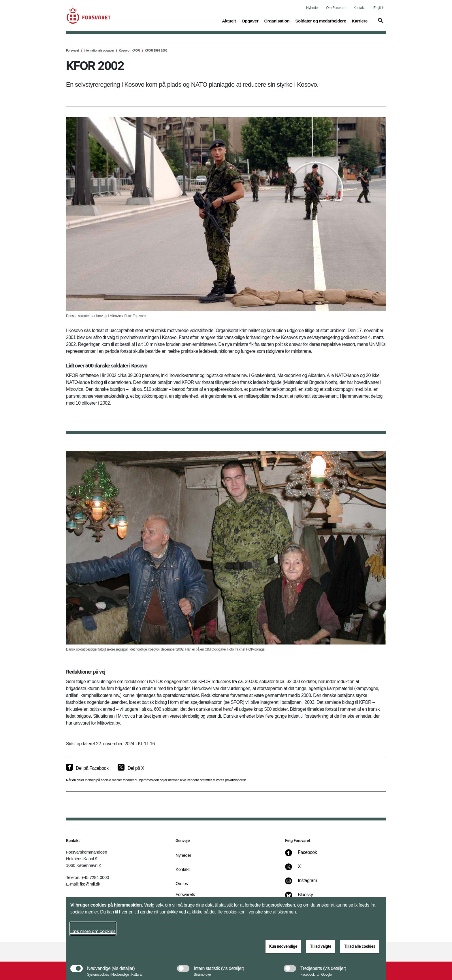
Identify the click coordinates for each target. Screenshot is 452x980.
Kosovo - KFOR (129, 50)
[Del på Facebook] (87, 768)
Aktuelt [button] (229, 20)
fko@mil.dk (90, 884)
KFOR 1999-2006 (156, 50)
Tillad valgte (321, 946)
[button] (380, 23)
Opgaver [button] (250, 20)
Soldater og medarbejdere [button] (321, 20)
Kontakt (359, 8)
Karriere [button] (360, 20)
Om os (182, 883)
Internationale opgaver (99, 50)
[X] (300, 869)
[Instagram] (305, 884)
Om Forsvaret (336, 8)
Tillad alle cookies (360, 946)
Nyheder (312, 8)
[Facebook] (305, 855)
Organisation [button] (277, 20)
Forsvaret (72, 50)
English (379, 8)
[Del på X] (131, 768)
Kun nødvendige (283, 946)
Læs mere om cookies (93, 931)
